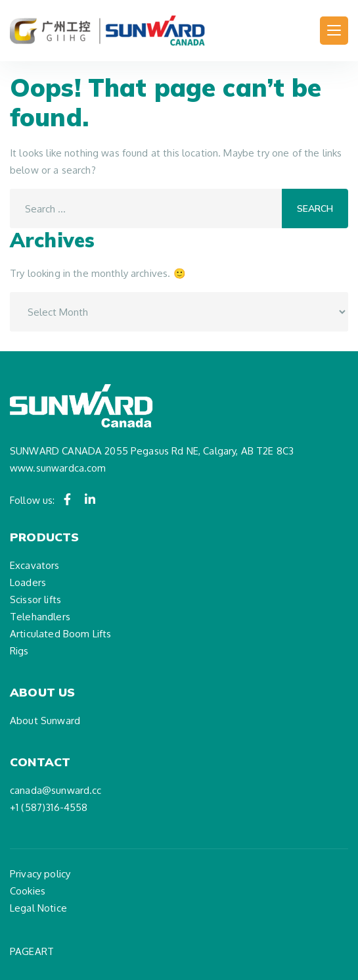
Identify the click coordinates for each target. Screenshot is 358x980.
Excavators (35, 565)
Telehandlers (40, 617)
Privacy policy (40, 874)
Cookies (28, 891)
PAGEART (32, 951)
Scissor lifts (35, 600)
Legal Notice (38, 908)
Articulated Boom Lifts (60, 634)
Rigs (19, 651)
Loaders (28, 582)
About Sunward (45, 721)
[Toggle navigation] (334, 31)
